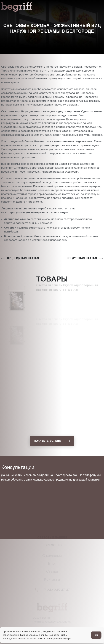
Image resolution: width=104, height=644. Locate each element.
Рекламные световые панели (35, 168)
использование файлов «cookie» (20, 635)
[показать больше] (52, 441)
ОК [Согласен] (96, 635)
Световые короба (13, 67)
